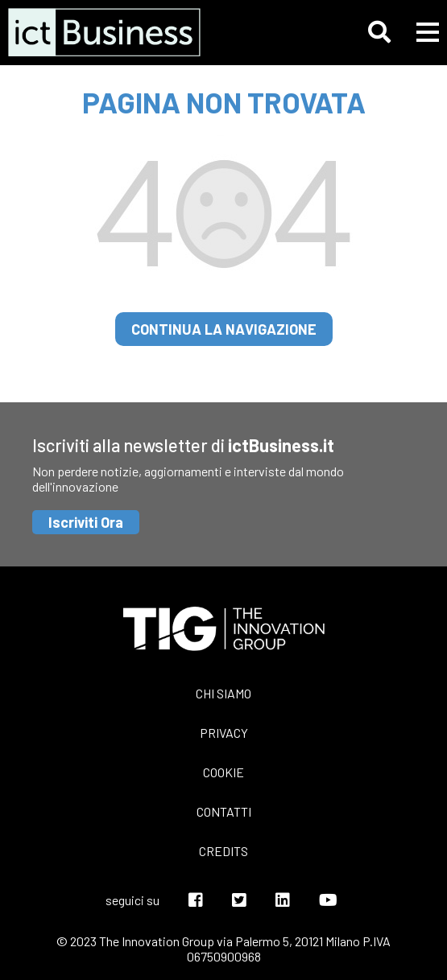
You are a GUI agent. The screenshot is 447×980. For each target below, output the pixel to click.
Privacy (224, 733)
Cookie (223, 772)
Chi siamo (223, 693)
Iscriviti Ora (86, 522)
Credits (223, 851)
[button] (379, 32)
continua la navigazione (224, 329)
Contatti (224, 811)
